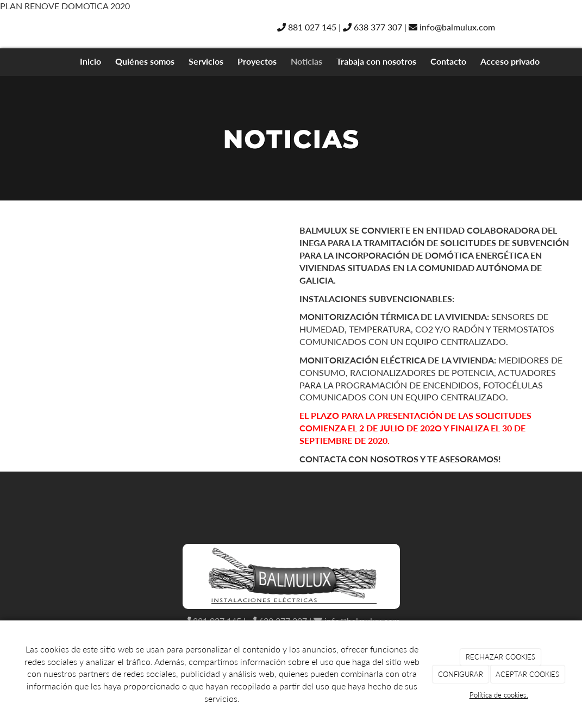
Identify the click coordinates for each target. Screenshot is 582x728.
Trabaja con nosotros (376, 61)
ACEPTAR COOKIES (527, 674)
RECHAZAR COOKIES (500, 657)
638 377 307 (373, 27)
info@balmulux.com (452, 27)
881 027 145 (307, 27)
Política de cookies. (499, 695)
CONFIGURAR (461, 674)
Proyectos (257, 61)
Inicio (90, 61)
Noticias (306, 61)
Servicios (206, 61)
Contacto (448, 61)
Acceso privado (510, 61)
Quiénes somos (145, 61)
